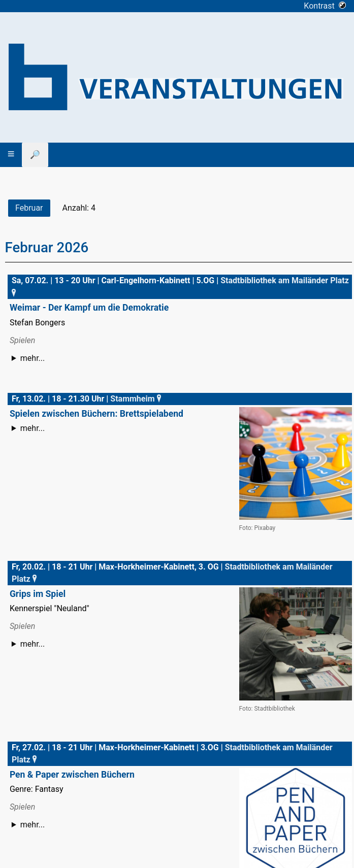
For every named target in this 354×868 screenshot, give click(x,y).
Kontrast (325, 6)
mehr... (33, 358)
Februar (29, 208)
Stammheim (137, 399)
